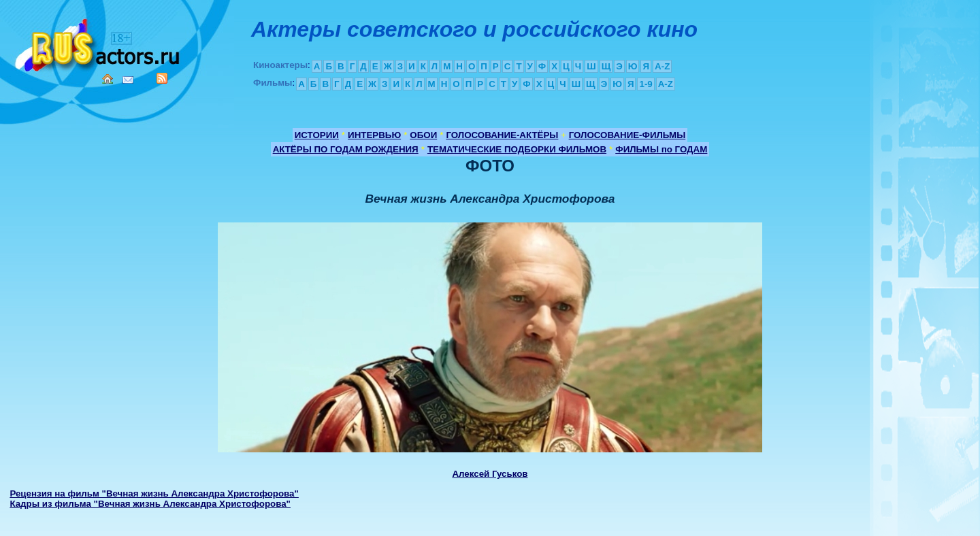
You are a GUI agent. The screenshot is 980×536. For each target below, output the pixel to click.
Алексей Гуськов (490, 474)
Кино (99, 43)
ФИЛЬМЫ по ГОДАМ (661, 149)
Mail (128, 80)
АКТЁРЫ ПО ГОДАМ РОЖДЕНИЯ (346, 149)
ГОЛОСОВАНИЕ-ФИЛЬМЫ (627, 135)
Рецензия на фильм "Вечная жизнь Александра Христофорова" (154, 493)
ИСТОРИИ (317, 135)
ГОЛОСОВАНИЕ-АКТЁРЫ (502, 135)
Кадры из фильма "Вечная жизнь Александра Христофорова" (150, 504)
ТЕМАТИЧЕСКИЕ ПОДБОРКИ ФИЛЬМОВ (517, 149)
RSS (162, 78)
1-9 (646, 84)
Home (108, 79)
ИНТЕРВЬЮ (374, 135)
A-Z (662, 66)
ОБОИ (423, 135)
